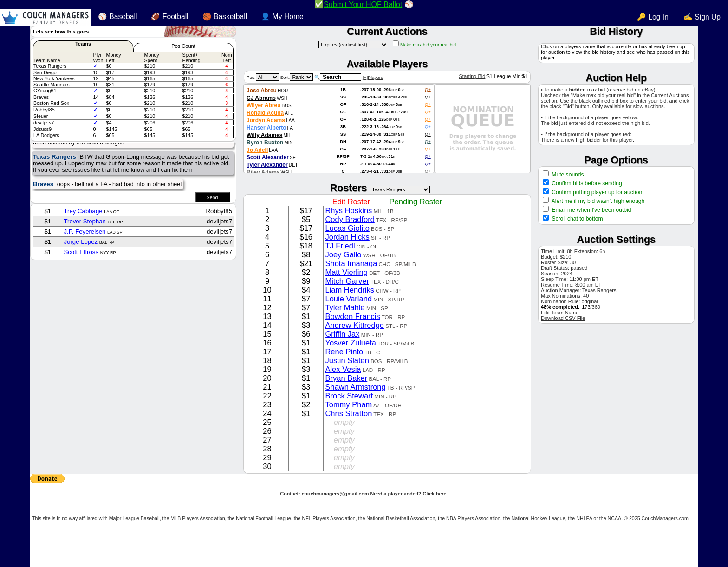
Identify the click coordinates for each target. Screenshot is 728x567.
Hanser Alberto (266, 128)
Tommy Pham (348, 404)
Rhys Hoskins (348, 210)
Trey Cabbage (83, 211)
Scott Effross (81, 252)
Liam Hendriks (349, 290)
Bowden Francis (352, 316)
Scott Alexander (268, 157)
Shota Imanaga (351, 263)
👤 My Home (282, 16)
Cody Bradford (350, 219)
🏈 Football (169, 16)
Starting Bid (472, 76)
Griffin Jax (342, 334)
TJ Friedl (340, 246)
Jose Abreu (262, 91)
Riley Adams (263, 172)
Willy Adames (264, 135)
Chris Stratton (348, 413)
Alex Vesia (343, 369)
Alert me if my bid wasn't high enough (597, 201)
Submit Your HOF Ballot (363, 4)
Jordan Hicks (347, 237)
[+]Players (373, 77)
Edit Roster (351, 202)
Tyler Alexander (267, 165)
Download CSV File (563, 318)
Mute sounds (567, 175)
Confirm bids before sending (586, 183)
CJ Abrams (261, 98)
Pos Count (183, 46)
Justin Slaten (347, 360)
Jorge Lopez (81, 242)
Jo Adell (257, 150)
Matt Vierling (346, 272)
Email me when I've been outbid (591, 210)
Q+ (428, 90)
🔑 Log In (653, 17)
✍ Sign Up (702, 17)
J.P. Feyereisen (84, 231)
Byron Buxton (265, 143)
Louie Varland (348, 299)
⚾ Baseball (117, 16)
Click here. (435, 494)
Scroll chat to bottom (577, 219)
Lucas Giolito (347, 228)
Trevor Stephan (84, 221)
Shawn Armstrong (355, 387)
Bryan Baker (346, 378)
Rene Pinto (344, 352)
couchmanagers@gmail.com (335, 494)
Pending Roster (416, 202)
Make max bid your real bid (428, 45)
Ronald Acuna (265, 113)
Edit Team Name (560, 313)
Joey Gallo (343, 254)
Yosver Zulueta (350, 343)
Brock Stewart (349, 396)
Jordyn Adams (266, 120)
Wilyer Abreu (263, 105)
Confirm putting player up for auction (596, 192)
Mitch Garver (347, 281)
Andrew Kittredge (354, 325)
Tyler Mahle (345, 307)
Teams (83, 44)
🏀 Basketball (225, 16)
